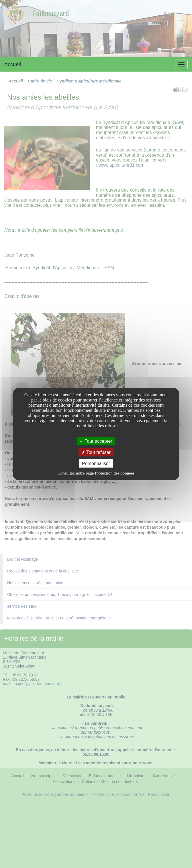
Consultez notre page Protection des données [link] (96, 473)
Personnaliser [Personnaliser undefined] (96, 463)
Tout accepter (96, 441)
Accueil (13, 64)
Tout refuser (96, 452)
